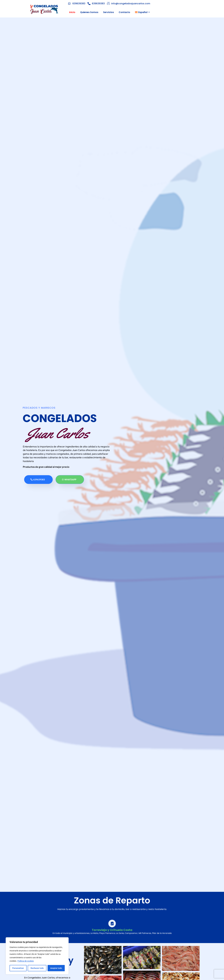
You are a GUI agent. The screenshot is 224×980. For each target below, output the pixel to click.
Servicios (108, 12)
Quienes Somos (89, 12)
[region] (37, 956)
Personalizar (18, 968)
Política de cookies (26, 961)
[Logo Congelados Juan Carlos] (44, 9)
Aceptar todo (56, 968)
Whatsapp (69, 479)
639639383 (38, 479)
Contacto (124, 12)
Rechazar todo (37, 968)
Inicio (72, 12)
